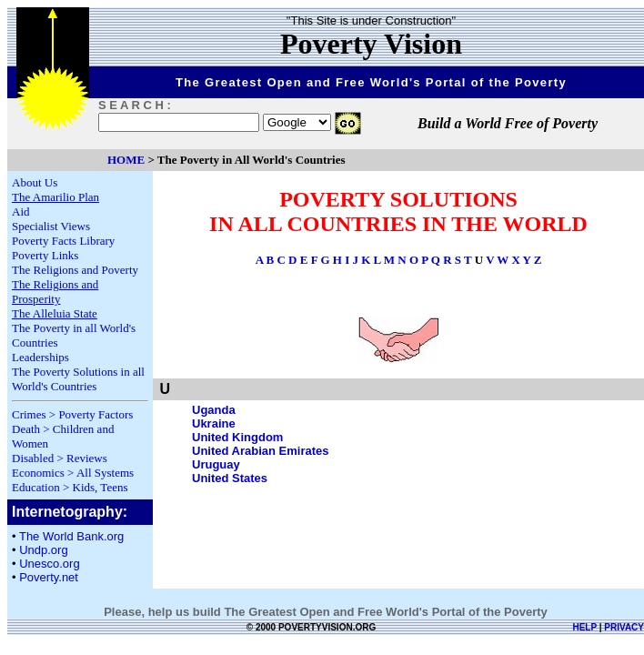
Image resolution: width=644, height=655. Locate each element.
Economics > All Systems (73, 473)
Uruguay (216, 464)
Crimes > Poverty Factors (72, 414)
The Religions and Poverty (75, 270)
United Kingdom (237, 437)
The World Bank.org (71, 536)
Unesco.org (49, 564)
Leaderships (40, 357)
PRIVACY (624, 627)
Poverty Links (45, 255)
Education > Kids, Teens (70, 487)
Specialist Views (51, 226)
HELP (584, 627)
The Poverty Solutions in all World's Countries (78, 379)
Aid (21, 212)
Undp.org (43, 550)
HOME (126, 160)
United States (230, 478)
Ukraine (214, 423)
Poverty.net (49, 577)
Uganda (214, 410)
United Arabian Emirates (261, 451)
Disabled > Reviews (60, 458)
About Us (35, 182)
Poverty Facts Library (63, 241)
